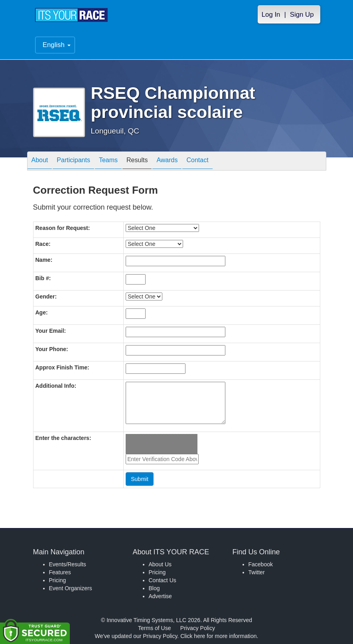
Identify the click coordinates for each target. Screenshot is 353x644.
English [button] (57, 45)
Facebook (261, 564)
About (40, 162)
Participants (73, 162)
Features (60, 572)
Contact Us (163, 580)
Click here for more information (218, 636)
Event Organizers (71, 588)
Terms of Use (154, 628)
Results (137, 162)
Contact (197, 162)
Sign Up (302, 15)
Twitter (257, 572)
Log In (271, 15)
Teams (108, 162)
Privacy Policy (198, 628)
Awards (167, 162)
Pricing (58, 580)
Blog (154, 588)
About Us (160, 564)
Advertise (160, 596)
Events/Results (68, 564)
